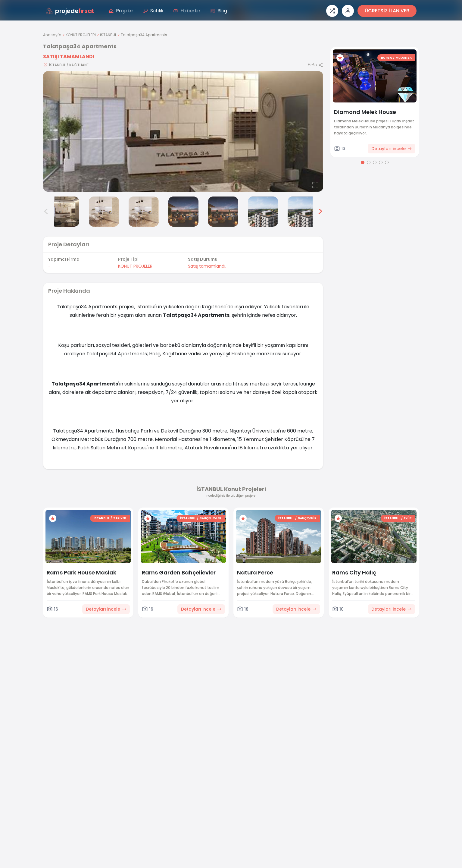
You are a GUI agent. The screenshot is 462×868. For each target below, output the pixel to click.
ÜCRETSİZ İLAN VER (387, 11)
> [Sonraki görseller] (320, 212)
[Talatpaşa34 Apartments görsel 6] (223, 212)
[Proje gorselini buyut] (183, 131)
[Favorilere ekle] (340, 58)
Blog (219, 11)
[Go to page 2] (369, 162)
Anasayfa (52, 35)
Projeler (121, 11)
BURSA (386, 58)
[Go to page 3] (375, 162)
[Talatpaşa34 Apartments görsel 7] (263, 212)
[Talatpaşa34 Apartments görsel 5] (183, 212)
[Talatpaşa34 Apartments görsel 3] (104, 212)
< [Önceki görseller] (46, 212)
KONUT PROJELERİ (81, 35)
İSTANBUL (108, 35)
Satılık (153, 11)
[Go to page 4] (381, 162)
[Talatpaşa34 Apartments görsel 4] (144, 212)
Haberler (187, 11)
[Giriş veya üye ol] (348, 11)
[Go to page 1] (363, 162)
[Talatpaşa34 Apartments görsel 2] (64, 212)
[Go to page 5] (387, 162)
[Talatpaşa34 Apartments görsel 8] (303, 212)
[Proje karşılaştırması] (332, 11)
